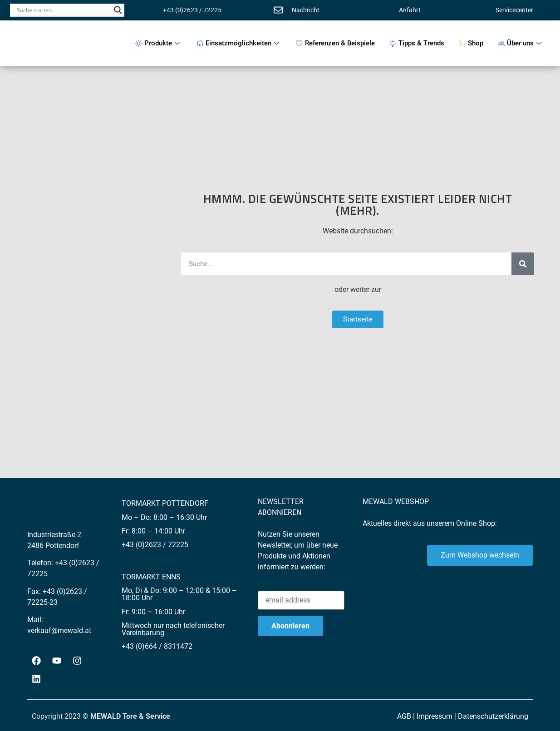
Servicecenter (514, 10)
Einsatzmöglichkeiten (239, 43)
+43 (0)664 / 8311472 (157, 646)
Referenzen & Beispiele (335, 43)
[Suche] (523, 264)
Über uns (521, 43)
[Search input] (63, 10)
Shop (471, 43)
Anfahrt (410, 10)
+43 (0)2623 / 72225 (192, 10)
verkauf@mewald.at (59, 630)
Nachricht (306, 10)
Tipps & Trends (417, 43)
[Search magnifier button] (118, 10)
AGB (404, 716)
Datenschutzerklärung (493, 716)
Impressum (435, 716)
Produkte (159, 43)
